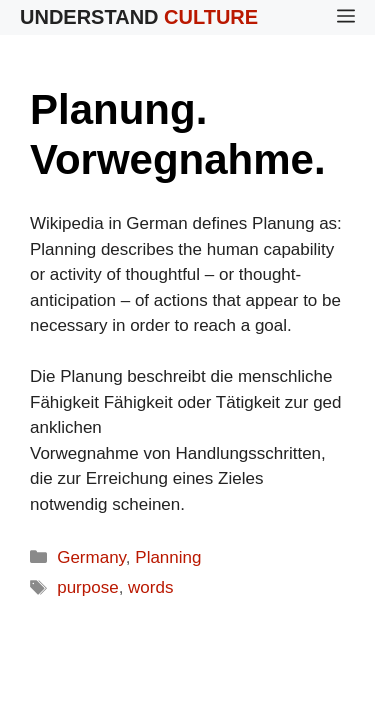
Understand (139, 17)
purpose (87, 587)
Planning (168, 557)
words (150, 587)
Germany (91, 557)
